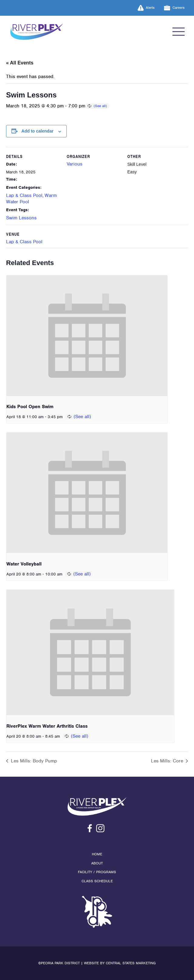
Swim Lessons (21, 218)
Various (75, 164)
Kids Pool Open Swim (30, 407)
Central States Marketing (131, 963)
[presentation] (87, 336)
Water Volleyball (24, 564)
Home (97, 854)
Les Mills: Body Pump (33, 761)
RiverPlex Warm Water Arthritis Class (47, 726)
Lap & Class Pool (24, 195)
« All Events (20, 63)
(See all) (100, 106)
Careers (174, 8)
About (97, 863)
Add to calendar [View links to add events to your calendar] (38, 131)
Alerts (146, 8)
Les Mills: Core (168, 761)
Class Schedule (97, 881)
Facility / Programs (97, 872)
